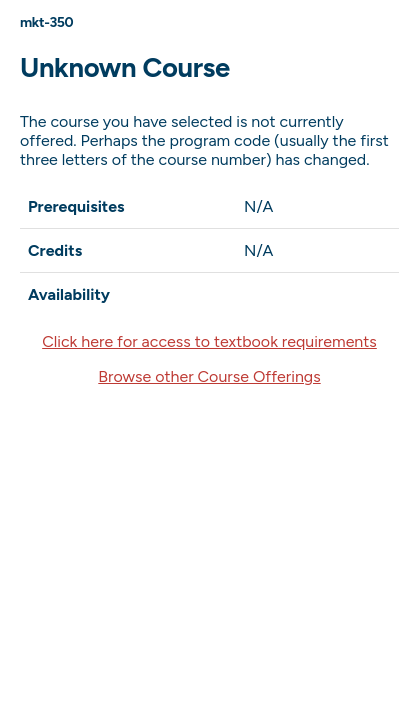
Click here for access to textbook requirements (209, 341)
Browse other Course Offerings (209, 376)
